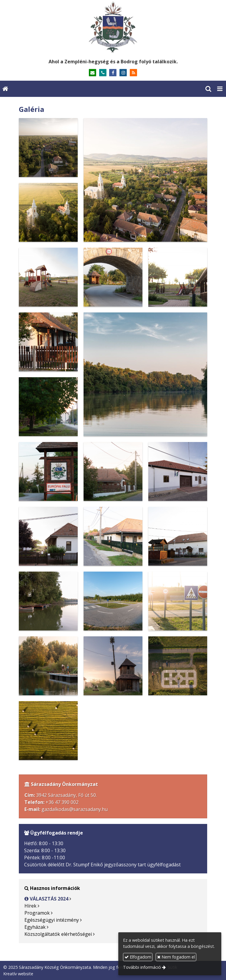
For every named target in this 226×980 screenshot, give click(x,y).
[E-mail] (93, 73)
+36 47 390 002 (62, 802)
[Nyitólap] (113, 27)
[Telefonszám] (103, 73)
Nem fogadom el (176, 957)
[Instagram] (123, 73)
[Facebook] (113, 73)
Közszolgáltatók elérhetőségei (58, 934)
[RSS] (133, 73)
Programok (37, 913)
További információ (142, 967)
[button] (220, 89)
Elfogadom (138, 957)
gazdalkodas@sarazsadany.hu (75, 809)
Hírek (30, 906)
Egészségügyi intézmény (52, 920)
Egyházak (35, 927)
